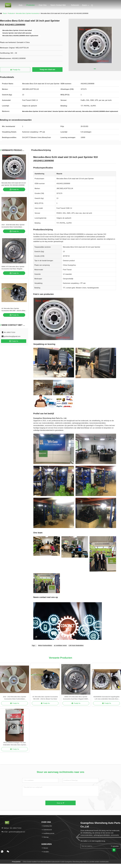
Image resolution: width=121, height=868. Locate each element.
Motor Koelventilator (45, 645)
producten (11, 13)
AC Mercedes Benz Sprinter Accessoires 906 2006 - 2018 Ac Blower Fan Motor (14, 311)
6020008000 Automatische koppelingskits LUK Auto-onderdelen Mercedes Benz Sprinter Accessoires (106, 698)
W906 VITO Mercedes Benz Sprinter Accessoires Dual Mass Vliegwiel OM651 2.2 (13, 269)
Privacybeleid (16, 862)
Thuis (4, 13)
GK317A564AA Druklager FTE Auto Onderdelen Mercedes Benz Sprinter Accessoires (14, 744)
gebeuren (75, 5)
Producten (31, 5)
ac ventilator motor (60, 645)
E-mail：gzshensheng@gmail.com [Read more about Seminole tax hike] (13, 832)
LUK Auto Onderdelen (76, 645)
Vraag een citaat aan (47, 69)
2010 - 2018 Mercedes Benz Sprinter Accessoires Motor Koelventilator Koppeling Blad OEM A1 (13, 227)
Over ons (43, 5)
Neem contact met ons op (58, 6)
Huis (21, 5)
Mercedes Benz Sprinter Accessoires (27, 13)
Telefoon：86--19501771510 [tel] (11, 828)
